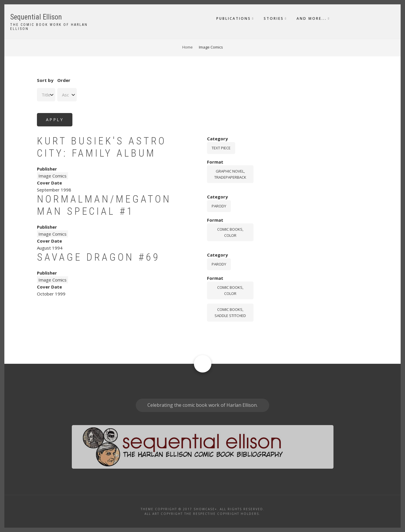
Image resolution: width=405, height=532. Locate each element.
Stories (274, 18)
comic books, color (230, 232)
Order (64, 80)
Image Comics (52, 176)
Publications (234, 18)
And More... (312, 18)
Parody (219, 206)
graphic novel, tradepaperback (230, 174)
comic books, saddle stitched (230, 312)
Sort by (45, 80)
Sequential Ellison (36, 17)
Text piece (221, 148)
